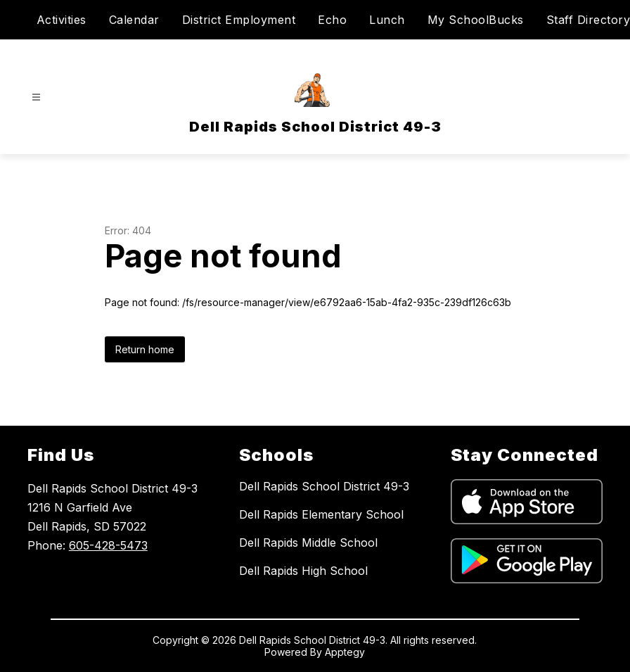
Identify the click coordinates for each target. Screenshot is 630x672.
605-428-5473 (108, 545)
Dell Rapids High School (303, 571)
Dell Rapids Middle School (308, 543)
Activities (62, 20)
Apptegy (345, 652)
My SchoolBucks (476, 20)
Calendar (134, 20)
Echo (332, 20)
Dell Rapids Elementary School (321, 514)
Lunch (387, 20)
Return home (145, 349)
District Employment (239, 20)
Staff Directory (589, 20)
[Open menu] (36, 97)
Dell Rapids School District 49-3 (324, 486)
